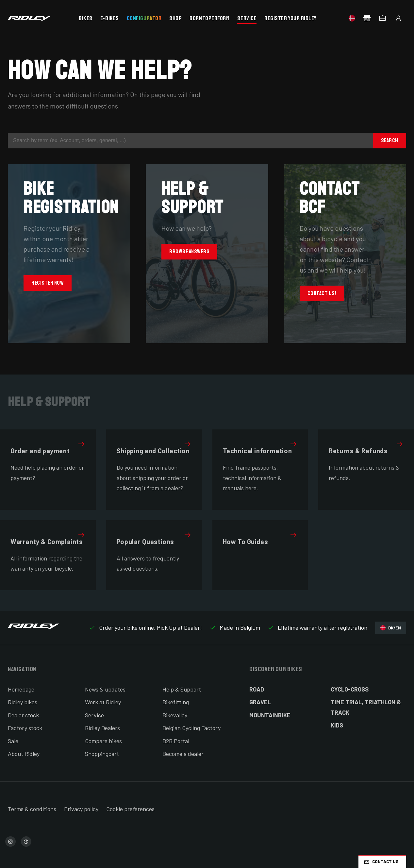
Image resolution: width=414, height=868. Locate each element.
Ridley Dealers (102, 728)
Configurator (144, 18)
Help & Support (182, 689)
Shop (175, 18)
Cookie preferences (130, 809)
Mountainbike (270, 715)
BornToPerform (209, 18)
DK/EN (391, 628)
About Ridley (24, 754)
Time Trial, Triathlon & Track (366, 707)
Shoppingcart (102, 754)
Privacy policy (81, 809)
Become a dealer (183, 754)
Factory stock (25, 728)
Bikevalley (175, 715)
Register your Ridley (290, 18)
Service (247, 18)
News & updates (105, 689)
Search (390, 140)
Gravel (260, 702)
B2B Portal (176, 741)
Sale (13, 741)
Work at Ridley (103, 702)
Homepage (21, 689)
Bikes (86, 18)
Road (257, 689)
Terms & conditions (32, 809)
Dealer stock (23, 715)
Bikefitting (176, 702)
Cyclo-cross (350, 689)
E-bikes (110, 18)
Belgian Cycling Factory (191, 728)
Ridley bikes (23, 702)
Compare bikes (103, 741)
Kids (337, 725)
